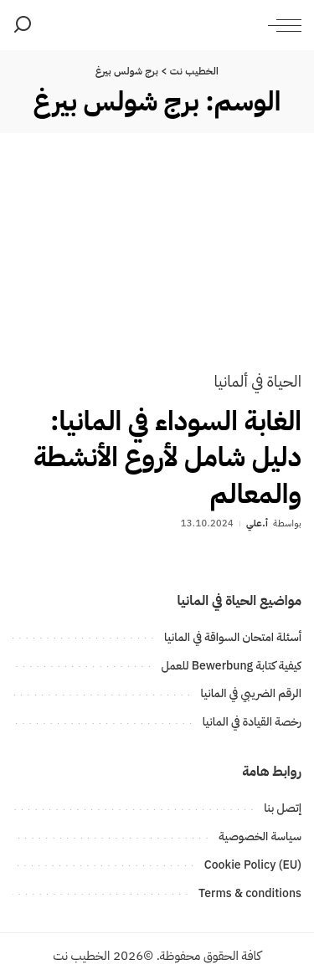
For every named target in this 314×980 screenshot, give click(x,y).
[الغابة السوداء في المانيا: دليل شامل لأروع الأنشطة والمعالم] (157, 264)
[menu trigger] (281, 25)
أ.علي (257, 523)
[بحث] (23, 25)
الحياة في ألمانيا (257, 381)
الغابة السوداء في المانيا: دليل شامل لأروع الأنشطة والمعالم (167, 457)
